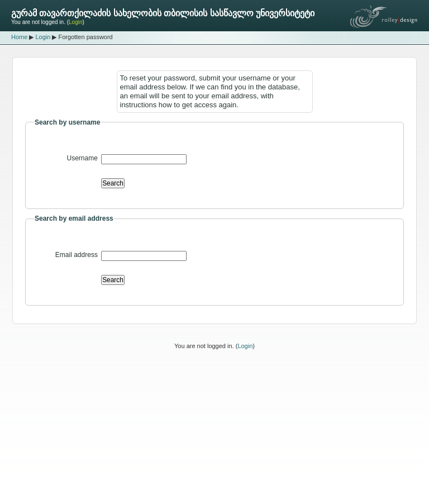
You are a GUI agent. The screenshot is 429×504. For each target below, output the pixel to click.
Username (82, 158)
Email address (77, 255)
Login (75, 22)
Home (19, 37)
